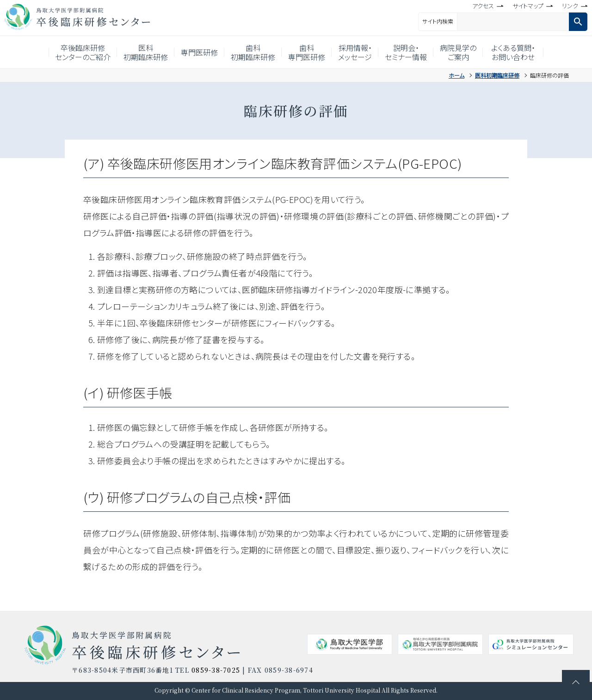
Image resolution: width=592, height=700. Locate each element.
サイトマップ (528, 6)
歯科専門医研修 (308, 52)
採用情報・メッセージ (361, 52)
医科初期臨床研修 (137, 52)
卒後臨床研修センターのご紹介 (70, 52)
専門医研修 (194, 52)
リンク (570, 6)
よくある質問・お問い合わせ (527, 52)
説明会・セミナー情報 (415, 52)
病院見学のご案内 (471, 52)
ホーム (456, 75)
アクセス (483, 6)
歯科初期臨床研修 (251, 52)
